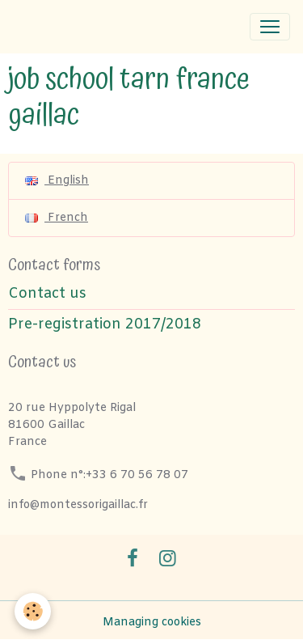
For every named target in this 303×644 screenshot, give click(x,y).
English (57, 181)
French (57, 218)
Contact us (47, 294)
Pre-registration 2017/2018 (105, 325)
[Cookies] (33, 611)
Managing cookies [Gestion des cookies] (152, 623)
